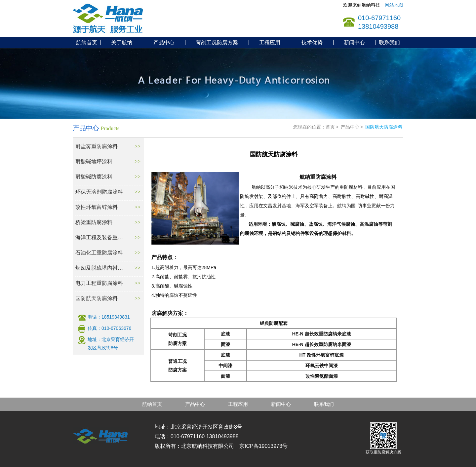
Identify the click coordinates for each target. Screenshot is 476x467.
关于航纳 (122, 42)
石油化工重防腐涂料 (99, 253)
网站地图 (394, 5)
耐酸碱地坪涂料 (94, 161)
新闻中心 (354, 42)
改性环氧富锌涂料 (97, 207)
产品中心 (164, 42)
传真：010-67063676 (109, 328)
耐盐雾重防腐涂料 (97, 146)
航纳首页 (87, 42)
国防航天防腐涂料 (97, 298)
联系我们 (389, 42)
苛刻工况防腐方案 (217, 42)
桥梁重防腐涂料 (94, 222)
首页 (330, 127)
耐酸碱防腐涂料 (94, 177)
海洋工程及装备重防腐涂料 (100, 237)
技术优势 (312, 42)
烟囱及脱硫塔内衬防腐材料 (100, 268)
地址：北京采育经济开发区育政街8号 (111, 344)
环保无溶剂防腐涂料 (99, 192)
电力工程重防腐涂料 (99, 283)
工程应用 (270, 42)
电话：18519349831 (109, 317)
